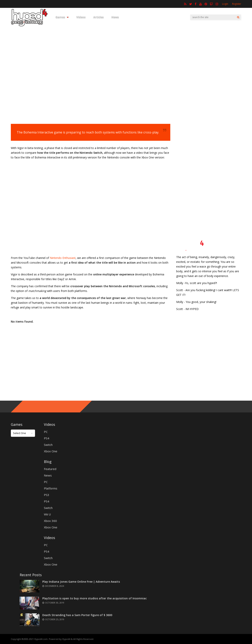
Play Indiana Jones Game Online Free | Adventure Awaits (81, 582)
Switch (48, 445)
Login (225, 4)
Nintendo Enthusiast (63, 258)
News (115, 17)
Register (237, 4)
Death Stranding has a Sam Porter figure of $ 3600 (77, 615)
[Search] (238, 17)
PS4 (47, 438)
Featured (50, 469)
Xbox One (51, 451)
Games (62, 17)
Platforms (51, 488)
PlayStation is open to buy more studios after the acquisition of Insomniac (94, 598)
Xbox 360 (50, 521)
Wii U (47, 514)
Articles (98, 17)
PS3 (47, 495)
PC (46, 432)
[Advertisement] (126, 84)
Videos (81, 17)
